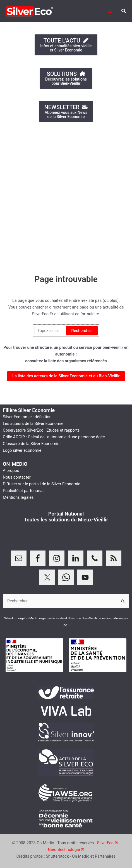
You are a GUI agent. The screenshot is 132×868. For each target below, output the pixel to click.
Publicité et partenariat (23, 491)
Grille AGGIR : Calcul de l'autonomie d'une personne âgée (54, 437)
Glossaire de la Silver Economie (31, 444)
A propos (11, 471)
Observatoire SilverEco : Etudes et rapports (41, 430)
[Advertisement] (66, 195)
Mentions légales (18, 497)
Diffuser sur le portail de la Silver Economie (41, 484)
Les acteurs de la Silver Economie (33, 424)
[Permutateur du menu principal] (110, 11)
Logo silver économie (22, 450)
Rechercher (82, 331)
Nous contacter (17, 477)
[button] (124, 11)
